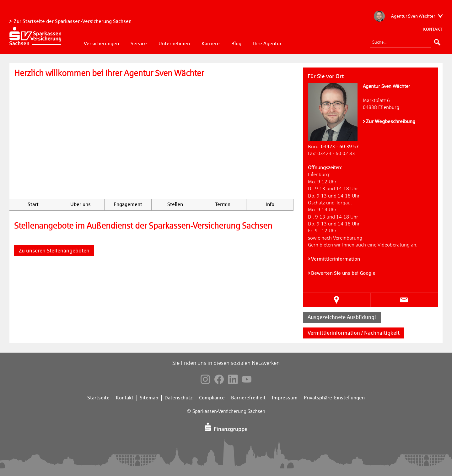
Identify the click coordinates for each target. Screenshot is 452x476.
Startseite (98, 398)
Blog (236, 43)
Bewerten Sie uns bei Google (343, 273)
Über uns (81, 204)
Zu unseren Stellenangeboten (54, 251)
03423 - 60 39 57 (340, 146)
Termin (223, 204)
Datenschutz (179, 398)
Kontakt (433, 29)
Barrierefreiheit (248, 398)
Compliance (212, 398)
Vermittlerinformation (336, 259)
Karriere (211, 43)
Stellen (175, 204)
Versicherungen (101, 43)
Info (270, 204)
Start (33, 204)
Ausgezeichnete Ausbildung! (342, 317)
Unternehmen (174, 43)
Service (139, 43)
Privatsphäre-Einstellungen (334, 398)
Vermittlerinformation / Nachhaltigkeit (354, 333)
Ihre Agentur (267, 43)
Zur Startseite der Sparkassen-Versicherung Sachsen (73, 21)
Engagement (128, 204)
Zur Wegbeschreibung (391, 121)
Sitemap (149, 398)
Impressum (285, 398)
